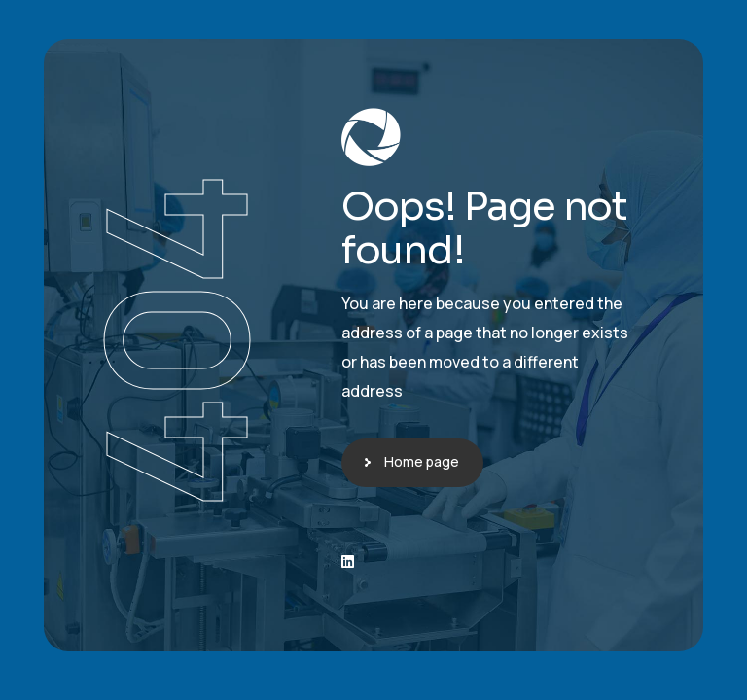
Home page (422, 461)
